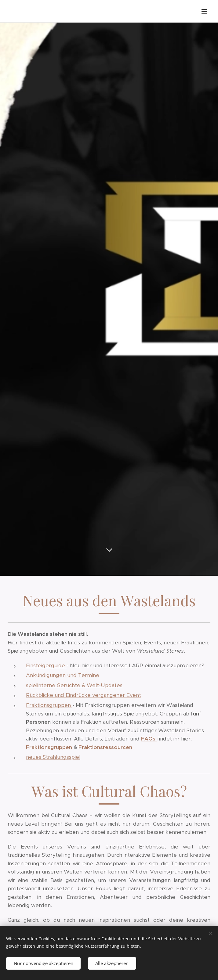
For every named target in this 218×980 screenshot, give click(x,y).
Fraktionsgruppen (49, 705)
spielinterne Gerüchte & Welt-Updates (74, 685)
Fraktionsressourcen (105, 747)
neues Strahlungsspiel (53, 757)
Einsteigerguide (46, 665)
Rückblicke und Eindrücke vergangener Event (84, 695)
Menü (204, 12)
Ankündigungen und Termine (63, 676)
